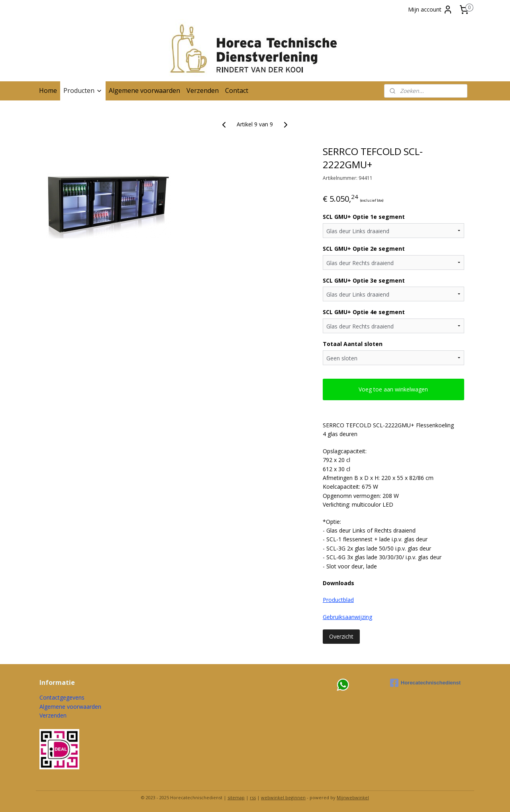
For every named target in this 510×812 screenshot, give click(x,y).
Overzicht (341, 636)
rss (253, 797)
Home (48, 90)
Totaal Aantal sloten (353, 344)
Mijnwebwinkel (353, 797)
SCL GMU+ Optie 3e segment (364, 280)
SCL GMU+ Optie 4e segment (364, 312)
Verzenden (203, 90)
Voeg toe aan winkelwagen (394, 389)
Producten (83, 90)
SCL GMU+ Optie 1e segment (364, 217)
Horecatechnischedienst (425, 683)
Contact (237, 90)
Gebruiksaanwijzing (347, 617)
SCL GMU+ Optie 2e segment (364, 249)
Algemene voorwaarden (144, 90)
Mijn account (430, 10)
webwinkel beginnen (283, 797)
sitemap (236, 797)
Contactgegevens (62, 697)
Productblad (338, 600)
